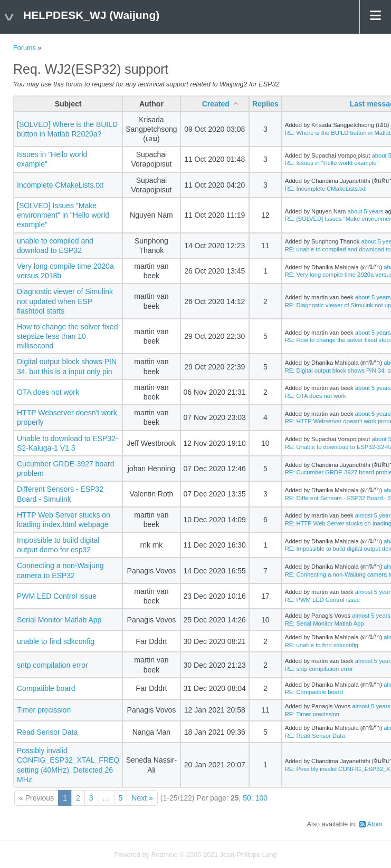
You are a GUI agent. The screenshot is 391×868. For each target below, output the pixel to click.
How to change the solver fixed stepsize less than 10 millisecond (67, 336)
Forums (25, 48)
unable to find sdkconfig (56, 641)
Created (216, 104)
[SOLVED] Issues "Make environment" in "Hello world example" (63, 215)
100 (261, 798)
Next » (142, 798)
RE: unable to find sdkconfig (322, 645)
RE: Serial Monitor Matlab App (325, 623)
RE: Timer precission (312, 714)
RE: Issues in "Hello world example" (332, 163)
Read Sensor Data (47, 732)
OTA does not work (48, 392)
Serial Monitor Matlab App (59, 620)
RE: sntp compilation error (319, 669)
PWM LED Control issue (57, 596)
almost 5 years (371, 616)
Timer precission (44, 710)
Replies (265, 104)
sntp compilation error (53, 665)
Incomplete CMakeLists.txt (60, 185)
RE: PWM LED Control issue (322, 600)
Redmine (164, 855)
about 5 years (365, 211)
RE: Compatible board (314, 692)
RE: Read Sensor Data (315, 736)
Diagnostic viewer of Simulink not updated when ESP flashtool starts (65, 301)
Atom (375, 824)
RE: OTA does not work (316, 396)
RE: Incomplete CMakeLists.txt (325, 189)
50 (247, 798)
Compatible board (46, 688)
